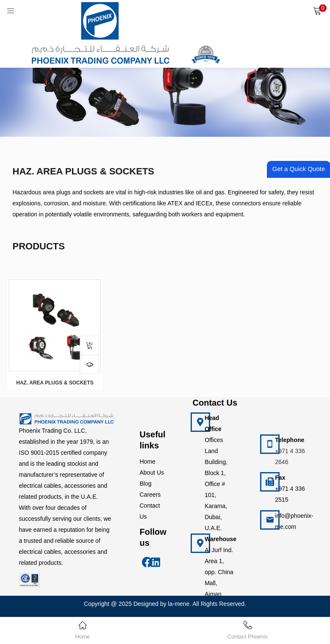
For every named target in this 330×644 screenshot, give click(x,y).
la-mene (179, 604)
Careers (150, 495)
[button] (317, 11)
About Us (152, 473)
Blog (146, 484)
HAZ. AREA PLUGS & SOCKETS (55, 383)
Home (148, 462)
